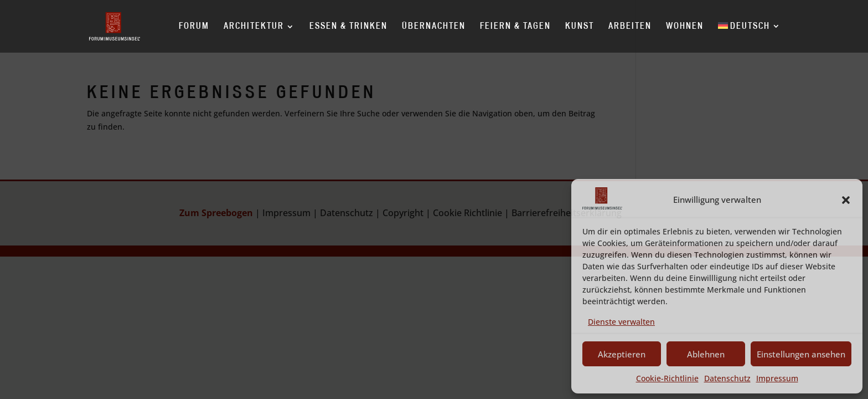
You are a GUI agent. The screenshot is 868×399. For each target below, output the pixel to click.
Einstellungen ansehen (801, 354)
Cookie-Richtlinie (667, 378)
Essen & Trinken (348, 27)
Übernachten (434, 27)
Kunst (580, 27)
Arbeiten (630, 27)
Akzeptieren (622, 354)
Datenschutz (727, 378)
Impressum (777, 378)
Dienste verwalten (621, 322)
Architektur (254, 27)
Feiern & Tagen (515, 27)
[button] (846, 200)
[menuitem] (750, 37)
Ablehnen (706, 354)
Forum (194, 27)
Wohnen (685, 27)
